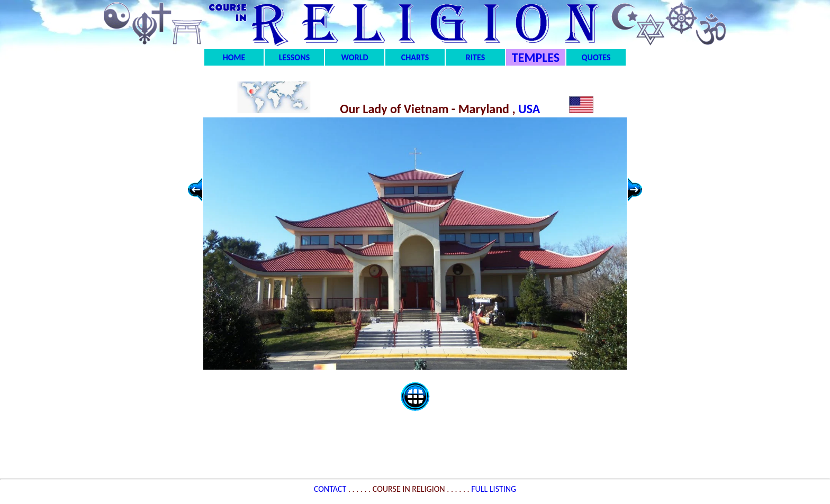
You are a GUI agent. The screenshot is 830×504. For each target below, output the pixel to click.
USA (531, 109)
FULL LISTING (494, 489)
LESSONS (294, 57)
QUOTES (596, 57)
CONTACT (331, 489)
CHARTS (415, 57)
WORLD (355, 57)
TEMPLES (536, 57)
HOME (234, 57)
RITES (475, 57)
